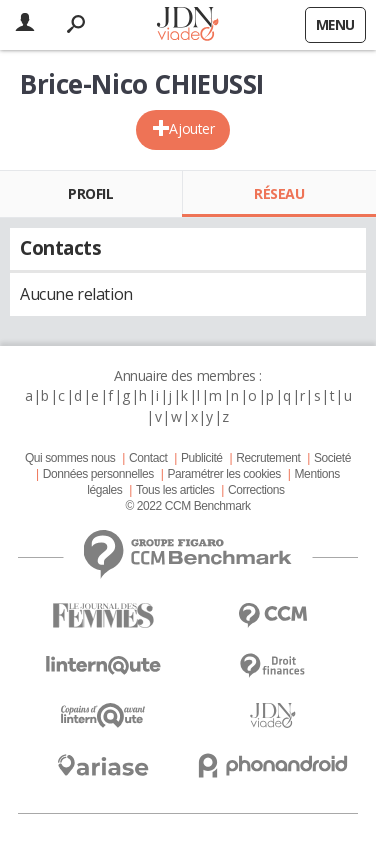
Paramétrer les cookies (223, 474)
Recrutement (268, 458)
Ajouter (191, 128)
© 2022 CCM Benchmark (187, 506)
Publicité (202, 458)
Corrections (256, 490)
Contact (148, 458)
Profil (90, 193)
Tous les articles (175, 490)
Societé (332, 458)
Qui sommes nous (70, 458)
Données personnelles (98, 474)
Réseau (279, 193)
